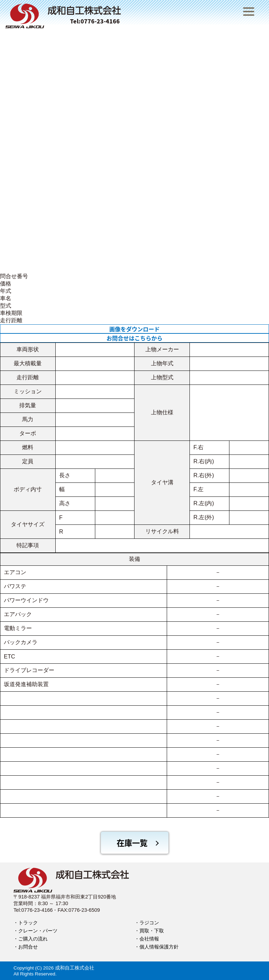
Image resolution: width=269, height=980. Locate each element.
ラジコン (149, 923)
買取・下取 (152, 931)
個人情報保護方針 (159, 947)
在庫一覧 (132, 843)
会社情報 (149, 939)
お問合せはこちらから (134, 338)
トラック (28, 923)
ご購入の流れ (33, 939)
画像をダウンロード (134, 329)
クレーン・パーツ (38, 931)
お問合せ (28, 947)
